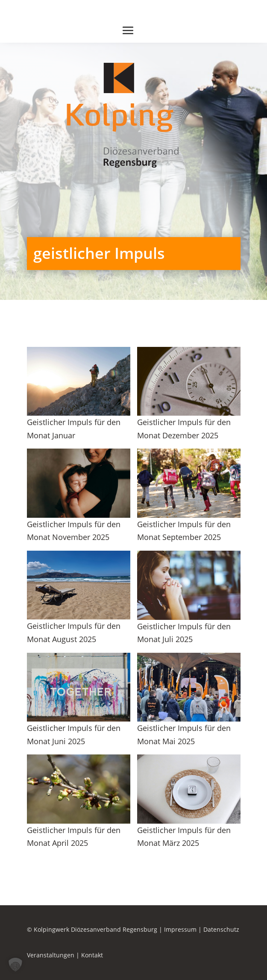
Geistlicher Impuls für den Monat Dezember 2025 (184, 429)
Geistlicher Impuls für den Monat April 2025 (74, 837)
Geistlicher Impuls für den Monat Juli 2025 (184, 633)
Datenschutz (221, 929)
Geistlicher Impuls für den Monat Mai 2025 (184, 735)
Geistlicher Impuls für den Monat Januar (74, 429)
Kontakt (92, 955)
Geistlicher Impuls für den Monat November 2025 (74, 531)
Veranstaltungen (51, 955)
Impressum (180, 929)
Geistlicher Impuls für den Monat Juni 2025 (74, 735)
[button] (15, 965)
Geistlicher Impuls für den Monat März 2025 (184, 837)
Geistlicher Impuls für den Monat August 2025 (74, 632)
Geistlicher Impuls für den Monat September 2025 (184, 531)
